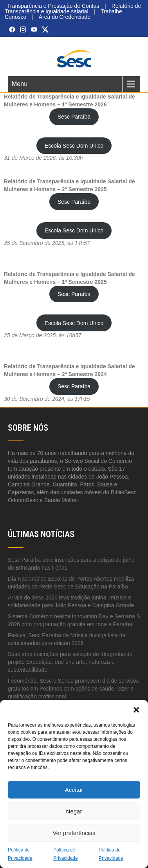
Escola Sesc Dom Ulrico (74, 146)
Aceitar (74, 790)
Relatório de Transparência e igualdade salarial (73, 9)
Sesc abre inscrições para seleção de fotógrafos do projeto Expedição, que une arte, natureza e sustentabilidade (70, 662)
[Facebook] (12, 29)
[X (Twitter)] (45, 29)
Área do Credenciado (65, 17)
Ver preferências (74, 833)
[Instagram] (23, 29)
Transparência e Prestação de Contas (53, 6)
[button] (136, 710)
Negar (74, 811)
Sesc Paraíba (74, 117)
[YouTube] (34, 29)
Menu (20, 84)
